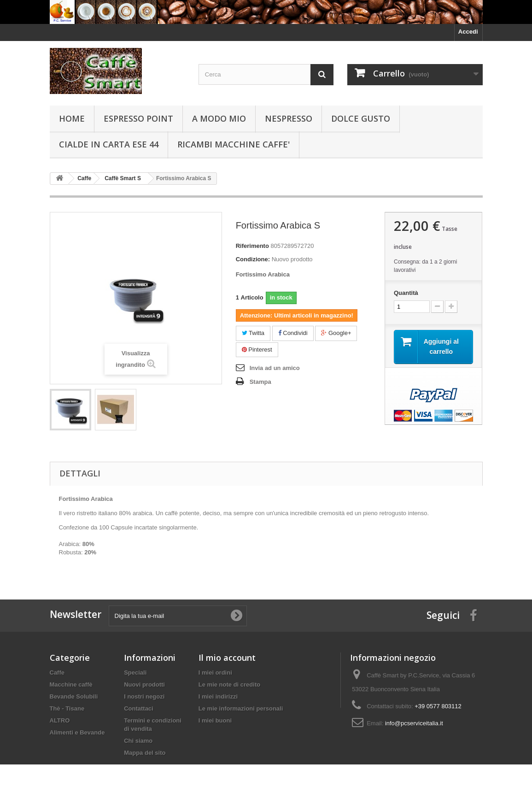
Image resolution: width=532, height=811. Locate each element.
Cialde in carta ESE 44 (109, 144)
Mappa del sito (145, 753)
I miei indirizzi (218, 696)
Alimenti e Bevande (77, 732)
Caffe (57, 673)
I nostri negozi (144, 696)
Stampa (260, 382)
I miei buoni (215, 720)
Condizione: (253, 259)
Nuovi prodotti (144, 685)
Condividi (293, 333)
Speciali (135, 673)
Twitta (253, 333)
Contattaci (139, 708)
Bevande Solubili (74, 696)
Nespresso (289, 118)
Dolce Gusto (361, 118)
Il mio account (227, 658)
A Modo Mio (219, 118)
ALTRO (60, 720)
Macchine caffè (71, 685)
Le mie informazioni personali (241, 708)
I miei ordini (215, 673)
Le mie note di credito (229, 685)
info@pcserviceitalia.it (414, 723)
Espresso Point (138, 118)
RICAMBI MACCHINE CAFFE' (234, 144)
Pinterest (257, 350)
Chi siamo (138, 741)
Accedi (468, 32)
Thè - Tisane (67, 708)
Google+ (336, 333)
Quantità (406, 293)
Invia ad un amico (275, 368)
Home (72, 118)
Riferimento (252, 246)
